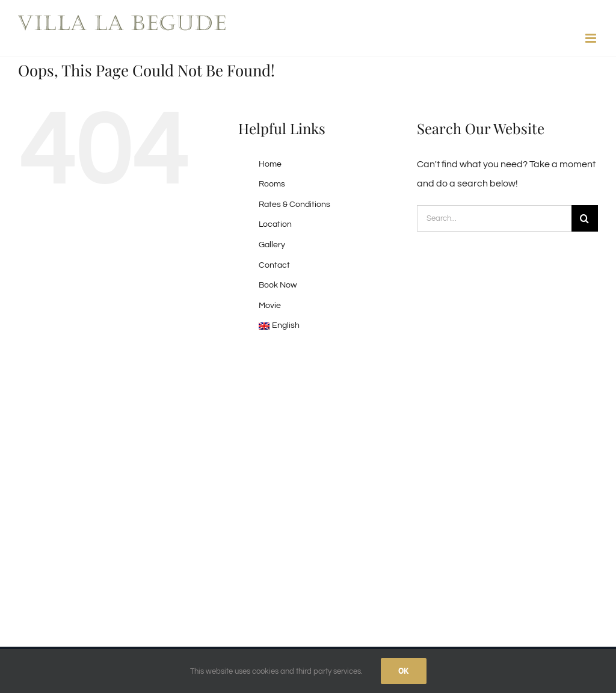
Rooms (272, 184)
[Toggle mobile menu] (592, 38)
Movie (270, 306)
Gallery (272, 245)
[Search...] (494, 218)
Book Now (278, 285)
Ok (404, 671)
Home (270, 164)
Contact (274, 265)
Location (275, 224)
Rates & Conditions (294, 205)
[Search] (585, 218)
